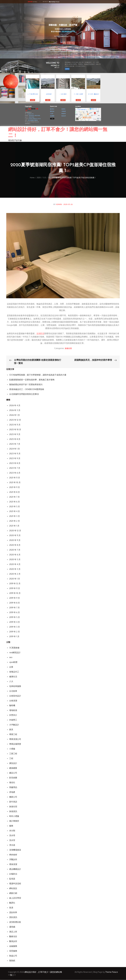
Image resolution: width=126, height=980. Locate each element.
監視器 (12, 879)
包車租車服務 (15, 686)
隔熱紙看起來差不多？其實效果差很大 (26, 385)
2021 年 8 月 (15, 492)
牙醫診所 (13, 860)
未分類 (12, 831)
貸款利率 (13, 912)
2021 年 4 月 (15, 511)
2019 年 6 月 (15, 612)
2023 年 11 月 (15, 454)
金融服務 (13, 946)
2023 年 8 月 (15, 463)
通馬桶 (12, 927)
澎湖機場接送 (15, 850)
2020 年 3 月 (15, 569)
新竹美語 (13, 802)
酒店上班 (13, 932)
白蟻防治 (13, 874)
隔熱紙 (12, 961)
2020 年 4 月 (15, 564)
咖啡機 (12, 706)
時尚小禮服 (14, 816)
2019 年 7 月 (14, 608)
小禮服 (12, 749)
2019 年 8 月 (15, 603)
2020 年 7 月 (15, 550)
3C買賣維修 (14, 648)
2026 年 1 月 (15, 415)
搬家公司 (13, 797)
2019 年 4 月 (15, 622)
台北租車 (13, 691)
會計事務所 (14, 821)
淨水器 (12, 845)
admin (59, 204)
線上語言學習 (15, 898)
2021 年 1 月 (14, 526)
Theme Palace (112, 972)
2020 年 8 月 (15, 545)
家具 (11, 730)
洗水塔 (12, 835)
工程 (11, 758)
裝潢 (11, 908)
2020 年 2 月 (15, 574)
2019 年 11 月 (15, 588)
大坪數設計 (14, 725)
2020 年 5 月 (15, 560)
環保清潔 (13, 864)
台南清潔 (13, 701)
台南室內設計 (15, 696)
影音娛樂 (13, 778)
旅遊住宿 (68, 348)
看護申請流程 (15, 884)
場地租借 (13, 710)
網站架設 (13, 888)
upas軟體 (13, 662)
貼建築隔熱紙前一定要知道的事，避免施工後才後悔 (32, 380)
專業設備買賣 (15, 744)
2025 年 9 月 (15, 434)
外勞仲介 (13, 715)
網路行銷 (13, 893)
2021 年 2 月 (15, 521)
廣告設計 (13, 763)
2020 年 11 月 (15, 535)
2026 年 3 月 (15, 410)
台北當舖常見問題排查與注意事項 (24, 394)
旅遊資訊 (13, 811)
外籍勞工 (13, 720)
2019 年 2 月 (15, 632)
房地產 (12, 792)
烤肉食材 (13, 855)
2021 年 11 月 (15, 478)
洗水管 (12, 840)
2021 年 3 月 (15, 516)
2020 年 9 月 (15, 540)
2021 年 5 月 (15, 507)
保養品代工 (14, 672)
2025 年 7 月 (15, 444)
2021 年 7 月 (14, 497)
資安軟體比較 (15, 922)
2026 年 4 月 (15, 406)
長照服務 (13, 951)
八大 (11, 681)
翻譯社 (12, 903)
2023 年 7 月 (15, 468)
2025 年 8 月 (15, 439)
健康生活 (13, 677)
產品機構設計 (15, 869)
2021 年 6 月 (15, 502)
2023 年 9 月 (15, 458)
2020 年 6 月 (15, 555)
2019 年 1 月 (14, 637)
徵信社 (12, 783)
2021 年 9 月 (15, 487)
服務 (11, 826)
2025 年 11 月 (15, 425)
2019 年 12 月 (15, 584)
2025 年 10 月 (15, 430)
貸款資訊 (13, 917)
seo (11, 657)
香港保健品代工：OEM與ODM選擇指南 (27, 389)
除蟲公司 (13, 956)
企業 (11, 667)
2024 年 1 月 (15, 449)
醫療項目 (13, 937)
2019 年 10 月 (15, 593)
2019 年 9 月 (15, 598)
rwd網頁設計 (15, 653)
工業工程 (13, 754)
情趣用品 (13, 787)
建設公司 (13, 773)
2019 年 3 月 (15, 627)
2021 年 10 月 (15, 483)
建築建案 (13, 768)
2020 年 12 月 (15, 531)
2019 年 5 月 (15, 617)
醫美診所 (13, 941)
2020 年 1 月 (15, 579)
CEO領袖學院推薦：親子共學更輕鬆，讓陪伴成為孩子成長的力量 (38, 375)
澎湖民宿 (40, 334)
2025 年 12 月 (15, 420)
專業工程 (13, 734)
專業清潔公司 (15, 739)
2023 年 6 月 (15, 473)
